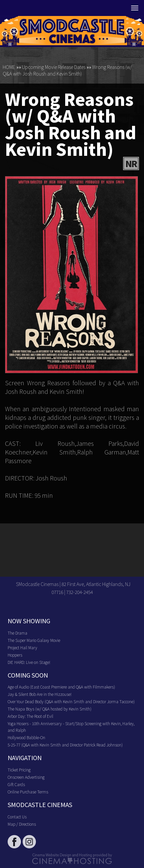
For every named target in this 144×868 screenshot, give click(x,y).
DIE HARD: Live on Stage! (29, 662)
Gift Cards (16, 784)
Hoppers (15, 655)
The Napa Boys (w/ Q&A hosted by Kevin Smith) (50, 709)
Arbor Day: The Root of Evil (30, 716)
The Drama (17, 633)
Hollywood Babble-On (26, 737)
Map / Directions (22, 824)
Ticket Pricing (19, 770)
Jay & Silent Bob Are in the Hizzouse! (40, 694)
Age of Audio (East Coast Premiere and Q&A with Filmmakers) (61, 687)
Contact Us (17, 817)
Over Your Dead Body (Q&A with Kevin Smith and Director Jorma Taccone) (71, 701)
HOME (9, 67)
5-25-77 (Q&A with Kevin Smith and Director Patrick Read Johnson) (65, 745)
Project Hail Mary (22, 647)
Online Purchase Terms (28, 792)
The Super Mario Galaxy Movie (34, 640)
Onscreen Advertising (26, 777)
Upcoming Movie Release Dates (54, 67)
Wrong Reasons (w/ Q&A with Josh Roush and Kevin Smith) (67, 70)
